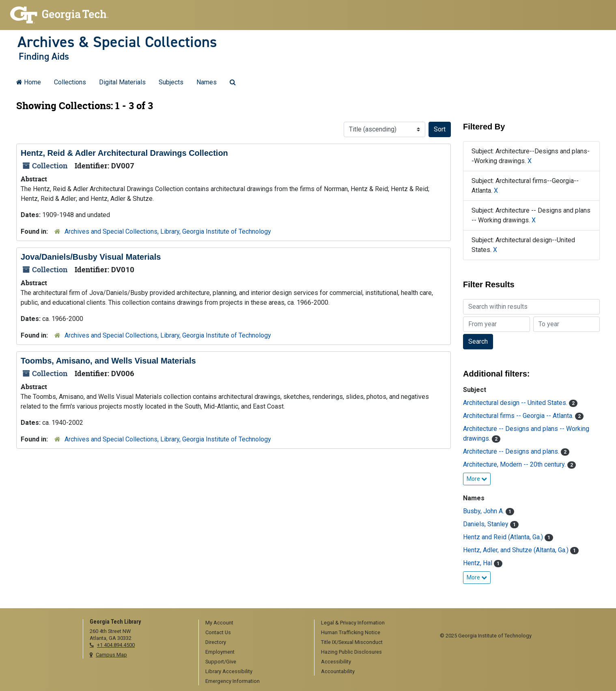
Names (207, 82)
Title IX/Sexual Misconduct (352, 642)
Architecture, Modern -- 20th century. (515, 464)
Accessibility (336, 662)
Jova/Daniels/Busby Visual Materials (91, 257)
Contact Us (218, 632)
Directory (216, 642)
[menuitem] (254, 623)
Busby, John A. (484, 511)
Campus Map (111, 655)
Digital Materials (122, 82)
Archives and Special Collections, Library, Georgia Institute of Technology (168, 231)
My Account (219, 623)
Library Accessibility (229, 671)
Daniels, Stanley (487, 524)
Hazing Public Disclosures (351, 652)
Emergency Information (233, 681)
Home (29, 82)
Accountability (338, 671)
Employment (220, 652)
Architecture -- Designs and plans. (512, 451)
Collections (70, 82)
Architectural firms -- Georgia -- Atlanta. (519, 416)
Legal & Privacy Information (353, 623)
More (477, 479)
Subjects (171, 82)
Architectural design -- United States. (516, 403)
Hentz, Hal (478, 563)
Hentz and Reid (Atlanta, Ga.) (504, 537)
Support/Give (221, 662)
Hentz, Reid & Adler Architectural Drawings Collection (124, 153)
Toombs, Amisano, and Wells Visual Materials (108, 361)
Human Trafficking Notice (351, 632)
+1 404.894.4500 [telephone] (116, 645)
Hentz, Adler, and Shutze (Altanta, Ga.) (517, 550)
